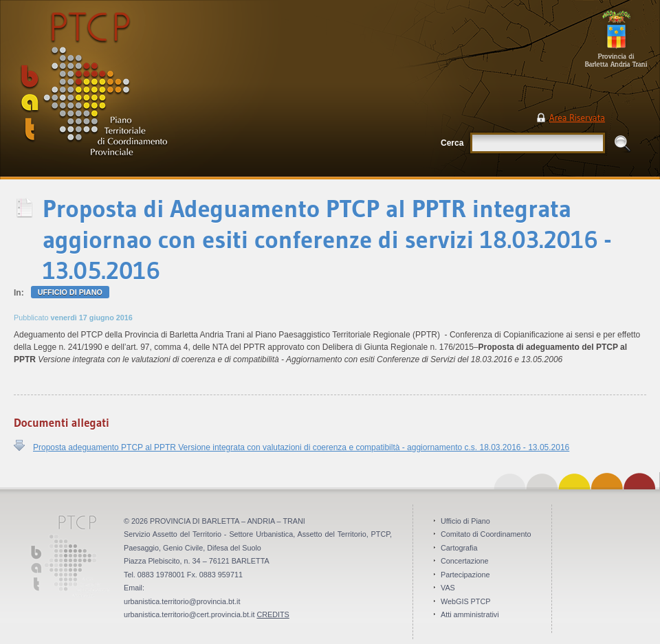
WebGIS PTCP (465, 601)
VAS (448, 588)
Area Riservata (577, 118)
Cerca (452, 143)
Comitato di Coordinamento (486, 534)
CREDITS (273, 614)
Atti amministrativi (470, 614)
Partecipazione (465, 575)
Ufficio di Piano (70, 292)
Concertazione (465, 561)
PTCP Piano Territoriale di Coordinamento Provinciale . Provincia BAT (141, 90)
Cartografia (459, 548)
